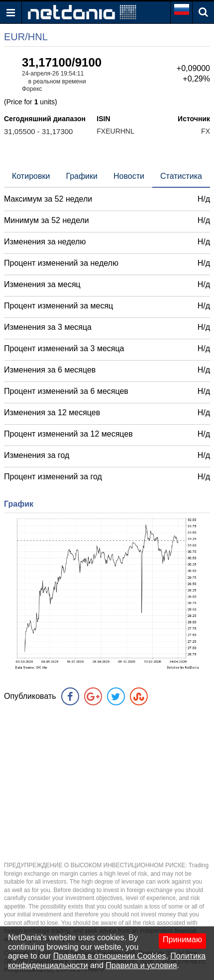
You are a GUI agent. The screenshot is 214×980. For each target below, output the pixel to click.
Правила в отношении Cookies (110, 956)
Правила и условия (141, 965)
